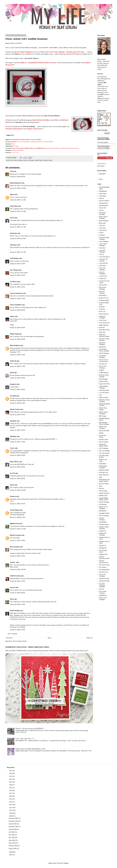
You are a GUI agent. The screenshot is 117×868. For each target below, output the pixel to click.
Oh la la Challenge (104, 451)
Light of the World (104, 384)
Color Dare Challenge (102, 251)
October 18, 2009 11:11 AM (18, 200)
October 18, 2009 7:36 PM (17, 430)
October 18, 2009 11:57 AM (18, 227)
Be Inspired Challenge (102, 213)
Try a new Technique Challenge (102, 585)
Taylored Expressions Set (104, 562)
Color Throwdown (104, 257)
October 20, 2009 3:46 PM (17, 593)
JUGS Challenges (104, 353)
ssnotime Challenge (102, 519)
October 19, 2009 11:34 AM (18, 529)
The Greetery (103, 567)
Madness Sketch (104, 397)
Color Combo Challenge (16, 160)
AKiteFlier (13, 421)
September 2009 (13, 827)
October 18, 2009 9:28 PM (17, 479)
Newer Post (9, 638)
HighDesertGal (14, 524)
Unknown (13, 496)
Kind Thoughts (103, 379)
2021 (11, 782)
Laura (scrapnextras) (16, 293)
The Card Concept (104, 565)
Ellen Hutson (103, 295)
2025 (11, 771)
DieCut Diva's (103, 285)
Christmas (102, 235)
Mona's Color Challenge (103, 427)
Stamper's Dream (48, 160)
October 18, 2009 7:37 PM (17, 442)
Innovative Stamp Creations (104, 340)
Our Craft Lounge (104, 453)
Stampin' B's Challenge (103, 534)
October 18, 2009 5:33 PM (17, 355)
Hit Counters (101, 166)
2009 (11, 816)
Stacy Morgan (14, 270)
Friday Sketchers (104, 314)
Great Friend (103, 320)
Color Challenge (104, 241)
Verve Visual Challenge (103, 592)
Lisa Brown (13, 282)
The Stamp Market (104, 570)
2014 (11, 802)
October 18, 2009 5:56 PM (17, 390)
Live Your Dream (104, 393)
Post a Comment (13, 634)
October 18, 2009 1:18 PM (17, 264)
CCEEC (101, 233)
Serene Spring (103, 491)
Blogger (66, 863)
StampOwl (13, 384)
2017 (11, 793)
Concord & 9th (103, 263)
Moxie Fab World (104, 431)
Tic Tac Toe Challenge (102, 575)
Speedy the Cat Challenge (103, 508)
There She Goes (104, 572)
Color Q (101, 254)
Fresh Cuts (102, 311)
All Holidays (103, 196)
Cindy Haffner (14, 258)
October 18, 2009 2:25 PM (17, 275)
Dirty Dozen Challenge (103, 288)
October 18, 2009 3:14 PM (17, 287)
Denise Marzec (14, 462)
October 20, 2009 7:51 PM (17, 604)
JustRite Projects (39, 160)
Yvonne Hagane (15, 510)
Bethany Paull (14, 334)
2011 (11, 810)
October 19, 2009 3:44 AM (17, 504)
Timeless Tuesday (104, 578)
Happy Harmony (104, 325)
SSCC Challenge (104, 516)
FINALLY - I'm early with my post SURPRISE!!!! (30, 729)
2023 (11, 776)
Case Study (102, 228)
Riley (101, 486)
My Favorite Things (103, 436)
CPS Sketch (103, 266)
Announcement (103, 203)
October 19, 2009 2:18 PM (17, 540)
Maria (12, 599)
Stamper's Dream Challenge (104, 528)
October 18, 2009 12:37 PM (18, 252)
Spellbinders (103, 511)
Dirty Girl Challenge (102, 292)
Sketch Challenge (104, 502)
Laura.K (13, 587)
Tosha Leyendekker (16, 305)
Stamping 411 (103, 548)
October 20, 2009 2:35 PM (17, 581)
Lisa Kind (13, 396)
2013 (11, 805)
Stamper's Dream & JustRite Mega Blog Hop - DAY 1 (31, 749)
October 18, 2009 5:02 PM (17, 339)
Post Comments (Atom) (20, 641)
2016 (11, 796)
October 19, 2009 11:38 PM (18, 570)
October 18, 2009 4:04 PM (17, 310)
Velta (11, 171)
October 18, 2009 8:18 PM (17, 455)
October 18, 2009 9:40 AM (17, 177)
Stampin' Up (103, 545)
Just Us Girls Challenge (103, 367)
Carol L (12, 448)
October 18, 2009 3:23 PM (17, 299)
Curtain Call (103, 279)
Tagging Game (103, 554)
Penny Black (103, 464)
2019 (11, 788)
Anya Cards (103, 208)
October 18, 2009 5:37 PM (17, 366)
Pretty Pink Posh (104, 475)
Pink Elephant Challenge (103, 467)
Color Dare (102, 248)
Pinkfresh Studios (104, 470)
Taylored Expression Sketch (104, 558)
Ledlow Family (103, 381)
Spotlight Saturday (104, 513)
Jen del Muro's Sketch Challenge (104, 350)
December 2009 (13, 818)
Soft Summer (103, 504)
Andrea (12, 316)
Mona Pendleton (15, 345)
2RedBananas (103, 191)
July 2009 (12, 832)
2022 (11, 779)
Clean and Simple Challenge (104, 238)
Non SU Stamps (104, 442)
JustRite (101, 370)
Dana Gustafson (15, 547)
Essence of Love (104, 298)
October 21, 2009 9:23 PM (17, 630)
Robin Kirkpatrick (16, 183)
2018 (11, 791)
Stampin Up (103, 531)
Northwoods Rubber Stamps (103, 445)
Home (49, 638)
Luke (101, 395)
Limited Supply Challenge (104, 387)
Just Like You (103, 364)
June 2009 (12, 835)
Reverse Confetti (104, 484)
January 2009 (13, 849)
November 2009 (13, 821)
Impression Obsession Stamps (104, 335)
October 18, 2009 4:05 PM (17, 328)
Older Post (90, 638)
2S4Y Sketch (103, 194)
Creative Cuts (103, 276)
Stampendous (103, 522)
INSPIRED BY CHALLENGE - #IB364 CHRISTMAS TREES (27, 647)
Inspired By (102, 347)
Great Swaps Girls (104, 323)
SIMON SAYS (103, 496)
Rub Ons (102, 488)
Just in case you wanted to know (104, 361)
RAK (101, 477)
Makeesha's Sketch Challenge (104, 401)
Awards (101, 210)
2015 (11, 799)
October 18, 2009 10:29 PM (18, 490)
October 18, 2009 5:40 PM (17, 378)
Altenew (102, 198)
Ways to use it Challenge (103, 599)
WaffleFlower (103, 595)
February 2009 (13, 846)
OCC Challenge (104, 448)
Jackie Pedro (14, 206)
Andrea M (13, 361)
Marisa (12, 485)
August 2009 (12, 829)
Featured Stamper (104, 300)
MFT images (103, 416)
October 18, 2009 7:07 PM (17, 415)
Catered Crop (103, 230)
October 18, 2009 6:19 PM (17, 403)
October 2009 (13, 824)
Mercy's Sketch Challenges (103, 413)
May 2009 (12, 837)
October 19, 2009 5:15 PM (17, 556)
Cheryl (12, 218)
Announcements (104, 206)
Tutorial (101, 589)
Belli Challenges (104, 221)
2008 (11, 852)
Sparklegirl (102, 174)
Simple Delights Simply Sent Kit (104, 499)
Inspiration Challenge (102, 344)
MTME (101, 433)
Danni (12, 373)
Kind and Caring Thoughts (104, 376)
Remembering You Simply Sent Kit (104, 480)
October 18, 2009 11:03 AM (18, 188)
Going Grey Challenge (103, 317)
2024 (11, 773)
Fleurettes (102, 307)
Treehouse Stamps (104, 581)
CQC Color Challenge (102, 269)
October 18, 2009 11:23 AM (18, 211)
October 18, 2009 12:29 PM (18, 239)
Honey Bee (102, 332)
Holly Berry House (105, 330)
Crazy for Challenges (29, 160)
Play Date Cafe (103, 472)
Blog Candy (103, 223)
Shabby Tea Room (104, 493)
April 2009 (12, 840)
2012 (11, 808)
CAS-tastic (102, 226)
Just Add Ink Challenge (103, 357)
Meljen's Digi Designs (103, 409)
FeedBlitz (107, 149)
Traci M (12, 473)
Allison (12, 194)
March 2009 (12, 843)
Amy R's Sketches (104, 201)
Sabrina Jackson (15, 409)
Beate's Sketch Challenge (103, 218)
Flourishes (102, 309)
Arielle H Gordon (15, 576)
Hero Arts (102, 328)
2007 (11, 855)
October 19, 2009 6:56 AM (17, 517)
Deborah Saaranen (16, 535)
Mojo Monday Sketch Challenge (104, 423)
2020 (11, 785)
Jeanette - (13, 562)
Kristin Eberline (15, 611)
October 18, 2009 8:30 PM (17, 467)
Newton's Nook (104, 440)
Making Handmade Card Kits (105, 405)
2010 (11, 813)
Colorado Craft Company (103, 260)
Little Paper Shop (104, 390)
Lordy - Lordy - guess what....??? (25, 739)
